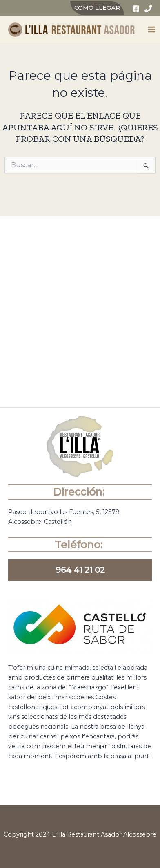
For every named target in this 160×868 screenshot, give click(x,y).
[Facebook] (136, 9)
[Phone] (148, 9)
